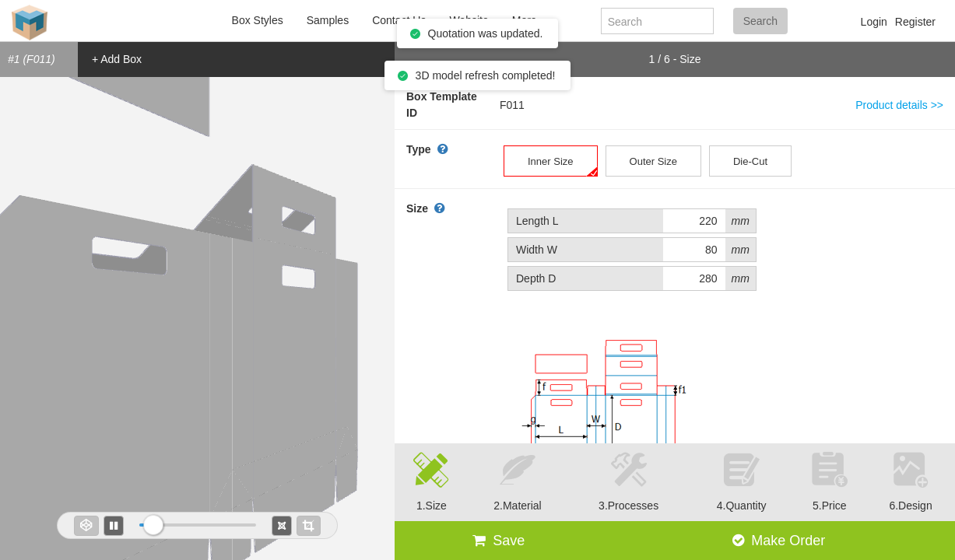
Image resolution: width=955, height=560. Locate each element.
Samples (328, 20)
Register (915, 22)
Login (874, 22)
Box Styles (258, 20)
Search (760, 21)
